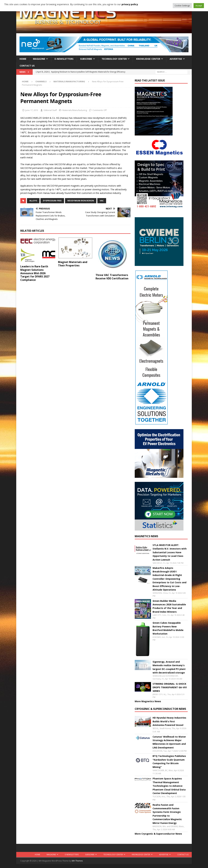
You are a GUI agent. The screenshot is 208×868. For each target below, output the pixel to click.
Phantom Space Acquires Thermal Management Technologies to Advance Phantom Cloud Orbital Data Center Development (169, 786)
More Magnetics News (148, 701)
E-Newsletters (64, 59)
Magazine (39, 59)
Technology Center (114, 59)
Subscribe (86, 59)
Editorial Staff (50, 110)
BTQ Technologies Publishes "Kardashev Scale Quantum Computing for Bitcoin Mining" (169, 761)
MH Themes (77, 861)
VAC (102, 201)
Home (23, 59)
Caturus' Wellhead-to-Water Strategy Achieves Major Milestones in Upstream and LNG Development (169, 742)
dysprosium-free (52, 201)
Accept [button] (199, 6)
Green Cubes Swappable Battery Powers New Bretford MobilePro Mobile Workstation (168, 628)
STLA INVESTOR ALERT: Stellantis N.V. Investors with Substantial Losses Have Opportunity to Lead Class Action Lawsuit (170, 552)
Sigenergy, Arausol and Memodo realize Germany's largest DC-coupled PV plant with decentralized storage (169, 667)
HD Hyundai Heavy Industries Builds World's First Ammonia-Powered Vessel (169, 721)
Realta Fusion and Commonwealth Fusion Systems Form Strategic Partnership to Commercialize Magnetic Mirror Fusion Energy (167, 814)
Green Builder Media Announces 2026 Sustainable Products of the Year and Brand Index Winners (169, 606)
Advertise (176, 59)
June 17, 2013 (32, 110)
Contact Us (27, 66)
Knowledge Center (148, 59)
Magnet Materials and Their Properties (73, 264)
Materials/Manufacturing (75, 110)
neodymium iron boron (81, 201)
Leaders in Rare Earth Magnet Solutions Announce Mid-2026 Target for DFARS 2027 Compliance (35, 273)
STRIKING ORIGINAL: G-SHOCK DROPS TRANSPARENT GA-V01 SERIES (170, 687)
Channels (41, 81)
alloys (33, 201)
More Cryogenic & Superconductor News (158, 834)
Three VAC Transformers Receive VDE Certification (112, 277)
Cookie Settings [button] (182, 6)
